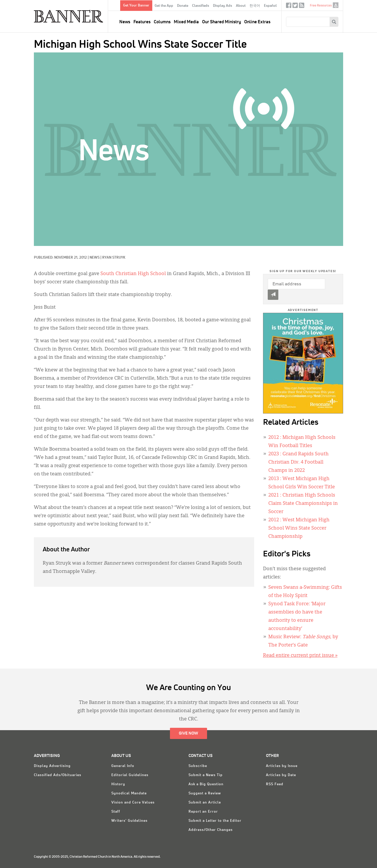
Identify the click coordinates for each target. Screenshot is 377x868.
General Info (123, 766)
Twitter (295, 7)
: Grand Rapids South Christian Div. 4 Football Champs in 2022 (299, 462)
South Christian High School (133, 274)
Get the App (164, 6)
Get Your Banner (136, 6)
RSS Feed (275, 784)
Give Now (188, 733)
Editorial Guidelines (130, 775)
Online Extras (257, 22)
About (241, 6)
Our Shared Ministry (221, 22)
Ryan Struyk (114, 258)
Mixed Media (186, 22)
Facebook (289, 7)
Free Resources (321, 5)
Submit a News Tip (206, 775)
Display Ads (223, 6)
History (118, 784)
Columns (162, 22)
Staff (116, 812)
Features (142, 22)
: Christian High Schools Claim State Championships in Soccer (303, 504)
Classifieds (201, 6)
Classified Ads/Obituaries (58, 775)
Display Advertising (52, 766)
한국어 (255, 6)
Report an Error (203, 812)
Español (270, 6)
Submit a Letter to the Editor (215, 821)
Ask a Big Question (206, 784)
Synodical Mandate (129, 793)
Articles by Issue (282, 766)
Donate (183, 6)
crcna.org (336, 5)
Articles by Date (281, 775)
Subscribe (198, 766)
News (125, 22)
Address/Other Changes (211, 830)
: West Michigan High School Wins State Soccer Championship (299, 528)
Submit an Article (205, 803)
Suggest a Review (205, 793)
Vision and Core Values (133, 803)
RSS (302, 7)
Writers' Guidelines (129, 821)
